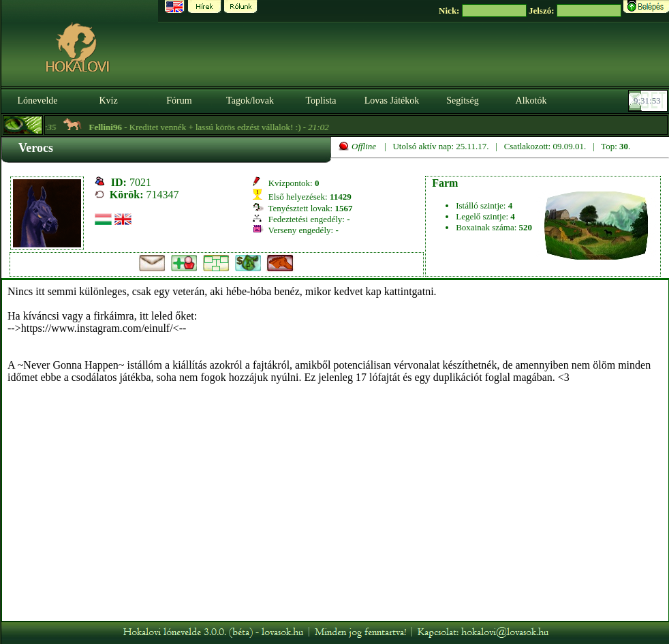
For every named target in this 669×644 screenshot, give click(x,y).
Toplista (321, 101)
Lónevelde (37, 101)
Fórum (179, 101)
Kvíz (108, 101)
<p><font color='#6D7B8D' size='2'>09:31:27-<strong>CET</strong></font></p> (649, 101)
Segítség (462, 101)
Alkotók (531, 101)
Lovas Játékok (392, 101)
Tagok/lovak (250, 101)
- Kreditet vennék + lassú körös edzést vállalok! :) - (212, 127)
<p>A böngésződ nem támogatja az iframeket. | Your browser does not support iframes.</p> (335, 450)
